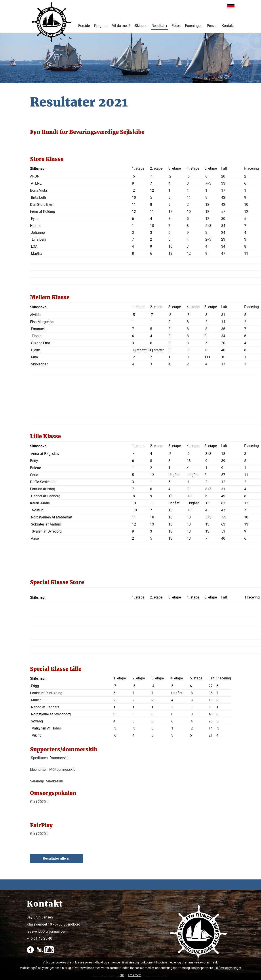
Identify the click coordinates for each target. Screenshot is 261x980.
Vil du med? (121, 26)
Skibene (141, 26)
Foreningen (194, 26)
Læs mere (135, 975)
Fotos (176, 26)
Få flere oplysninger (228, 968)
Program (101, 26)
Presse (212, 26)
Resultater (159, 26)
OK (122, 975)
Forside (84, 26)
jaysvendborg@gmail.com (47, 931)
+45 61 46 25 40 (39, 938)
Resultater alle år (56, 858)
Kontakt (228, 26)
